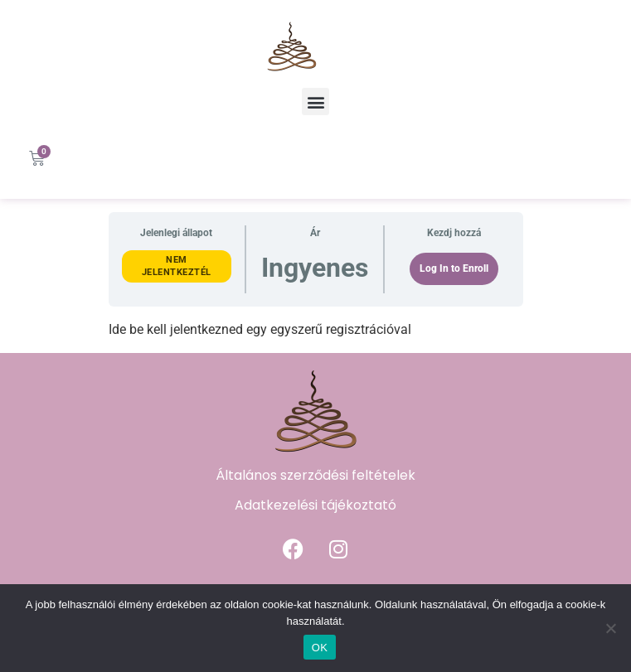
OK (320, 648)
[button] (315, 102)
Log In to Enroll (454, 268)
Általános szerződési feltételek (315, 475)
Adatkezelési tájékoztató (315, 505)
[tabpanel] (316, 330)
